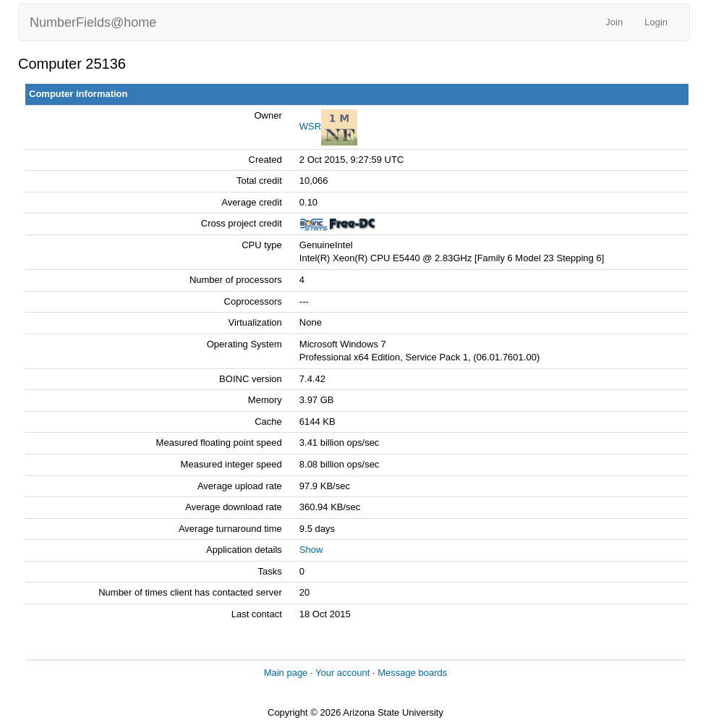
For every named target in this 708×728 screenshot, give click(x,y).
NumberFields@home (93, 22)
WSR (310, 126)
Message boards (412, 673)
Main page (286, 673)
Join (614, 22)
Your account (342, 673)
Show (311, 550)
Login (656, 22)
